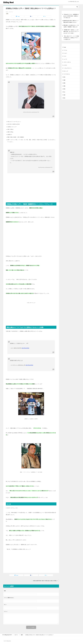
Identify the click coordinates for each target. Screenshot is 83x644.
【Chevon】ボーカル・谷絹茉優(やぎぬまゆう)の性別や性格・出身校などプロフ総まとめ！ (71, 16)
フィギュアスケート (68, 68)
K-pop (65, 47)
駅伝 (64, 98)
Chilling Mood (9, 2)
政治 (64, 77)
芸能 (64, 86)
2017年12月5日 (26, 348)
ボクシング (66, 71)
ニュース (65, 59)
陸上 (64, 92)
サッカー (65, 53)
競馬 (64, 83)
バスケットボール (67, 62)
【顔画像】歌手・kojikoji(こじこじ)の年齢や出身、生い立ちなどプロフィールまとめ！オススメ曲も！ (71, 31)
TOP (8, 635)
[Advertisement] (31, 190)
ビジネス (65, 65)
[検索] (71, 7)
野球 (64, 89)
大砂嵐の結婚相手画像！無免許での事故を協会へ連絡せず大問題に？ (45, 581)
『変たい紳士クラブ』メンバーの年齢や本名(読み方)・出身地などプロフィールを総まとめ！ (71, 38)
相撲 (7, 14)
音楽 (64, 95)
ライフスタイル (67, 74)
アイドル (65, 50)
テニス (65, 56)
